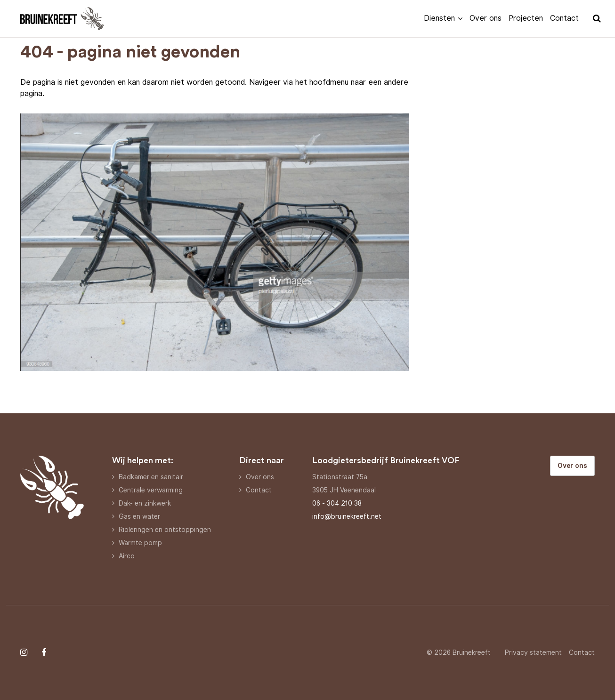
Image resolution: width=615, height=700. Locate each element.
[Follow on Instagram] (24, 652)
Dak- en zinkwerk (145, 503)
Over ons (486, 18)
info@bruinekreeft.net (347, 516)
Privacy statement (533, 652)
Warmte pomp (140, 543)
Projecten (526, 18)
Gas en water (139, 516)
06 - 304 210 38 (337, 503)
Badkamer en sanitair (151, 477)
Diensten (439, 18)
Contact (564, 18)
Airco (127, 556)
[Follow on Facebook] (44, 652)
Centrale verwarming (151, 490)
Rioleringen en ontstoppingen (165, 530)
